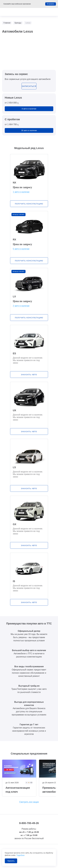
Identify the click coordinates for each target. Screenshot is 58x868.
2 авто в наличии (21, 306)
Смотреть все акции (29, 802)
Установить (51, 4)
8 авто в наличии (29, 109)
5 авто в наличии (21, 249)
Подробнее (20, 855)
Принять (11, 861)
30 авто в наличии (29, 130)
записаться (29, 86)
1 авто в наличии (21, 192)
